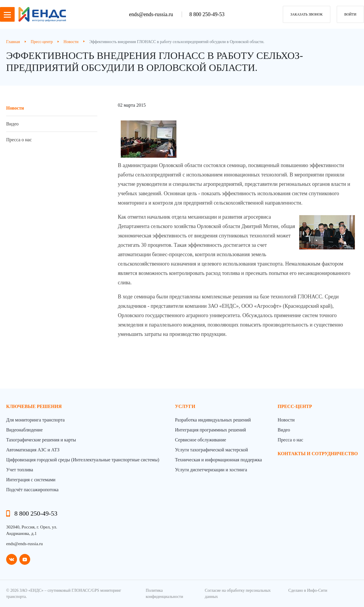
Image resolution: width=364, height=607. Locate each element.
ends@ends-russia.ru (152, 14)
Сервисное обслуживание (200, 440)
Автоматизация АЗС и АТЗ (33, 450)
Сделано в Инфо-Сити (308, 590)
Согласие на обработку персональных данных (238, 594)
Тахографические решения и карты (41, 440)
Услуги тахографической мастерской (211, 450)
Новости (15, 108)
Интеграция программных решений (210, 430)
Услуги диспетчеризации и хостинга (211, 470)
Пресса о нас (19, 140)
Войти (350, 14)
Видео (12, 124)
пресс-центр (295, 406)
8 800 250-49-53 (207, 14)
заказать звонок (307, 14)
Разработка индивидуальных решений (213, 420)
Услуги (185, 406)
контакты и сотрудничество (318, 454)
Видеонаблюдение (24, 430)
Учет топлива (20, 470)
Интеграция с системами (31, 480)
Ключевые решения (34, 406)
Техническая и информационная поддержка (218, 460)
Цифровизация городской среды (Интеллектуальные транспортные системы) (83, 460)
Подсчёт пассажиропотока (32, 490)
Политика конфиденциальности (164, 594)
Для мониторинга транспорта (35, 420)
